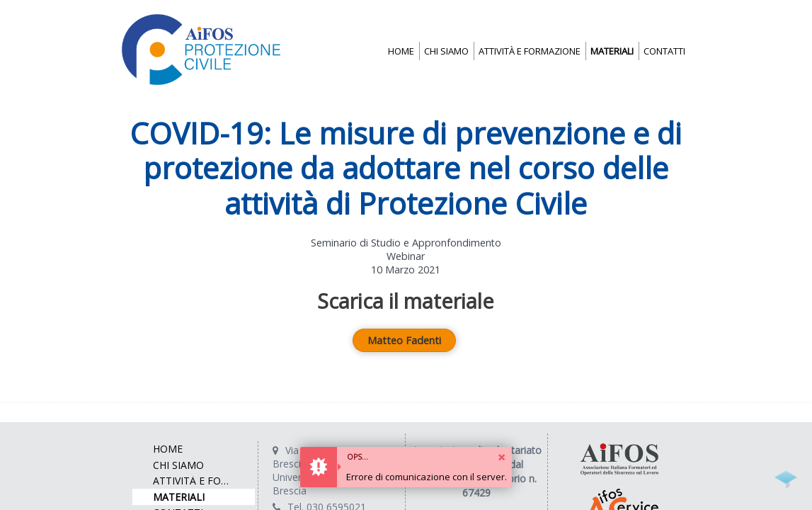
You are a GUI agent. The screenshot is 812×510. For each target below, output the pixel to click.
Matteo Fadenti (404, 340)
